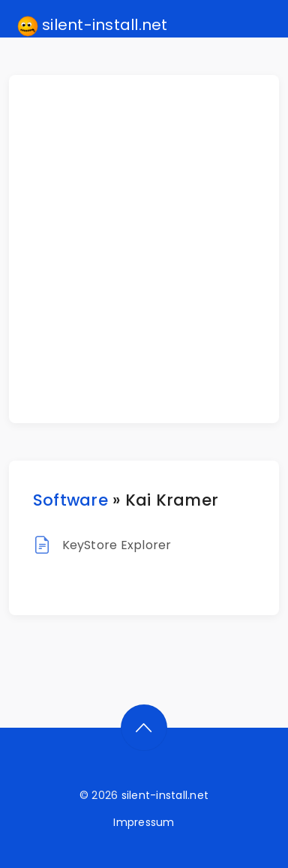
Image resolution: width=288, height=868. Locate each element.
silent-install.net (93, 26)
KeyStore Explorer (117, 545)
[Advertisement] (144, 249)
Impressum (144, 822)
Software (70, 500)
